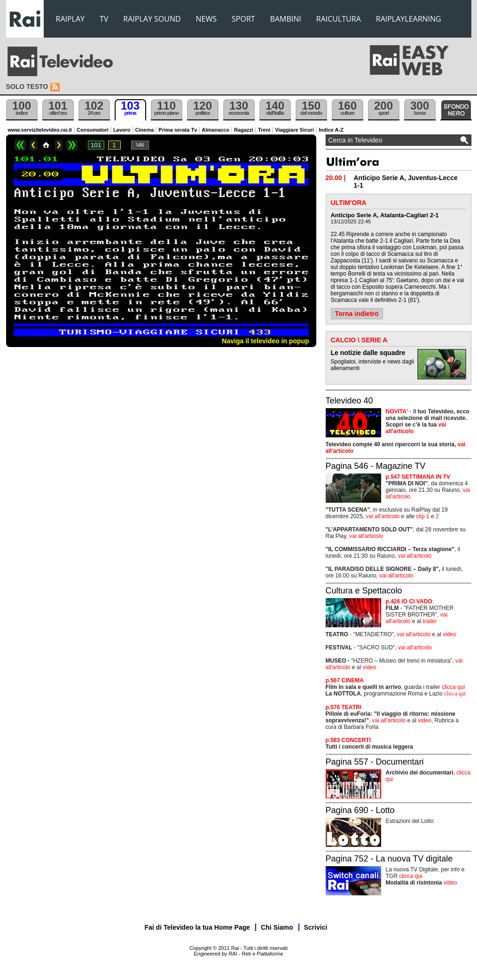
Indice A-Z (331, 130)
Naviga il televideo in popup (265, 341)
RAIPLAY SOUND (152, 19)
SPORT (243, 19)
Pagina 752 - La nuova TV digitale (389, 859)
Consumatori (93, 130)
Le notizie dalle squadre (368, 353)
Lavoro (122, 130)
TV (104, 19)
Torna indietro (357, 314)
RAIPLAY (70, 19)
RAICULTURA (339, 19)
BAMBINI (286, 19)
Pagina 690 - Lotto (360, 810)
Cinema (145, 130)
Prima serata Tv (178, 130)
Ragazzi (244, 130)
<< (20, 145)
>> (72, 145)
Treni (264, 130)
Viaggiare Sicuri (294, 130)
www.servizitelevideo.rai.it (40, 130)
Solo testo (27, 87)
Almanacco (215, 130)
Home (46, 145)
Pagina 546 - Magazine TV (376, 466)
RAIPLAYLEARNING (409, 19)
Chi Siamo (277, 927)
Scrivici (316, 927)
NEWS (206, 19)
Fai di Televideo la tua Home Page (198, 927)
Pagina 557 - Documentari (375, 762)
